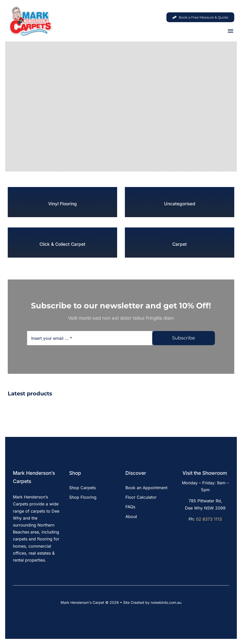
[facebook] (15, 573)
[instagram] (23, 573)
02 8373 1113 (209, 519)
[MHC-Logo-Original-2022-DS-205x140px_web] (30, 7)
